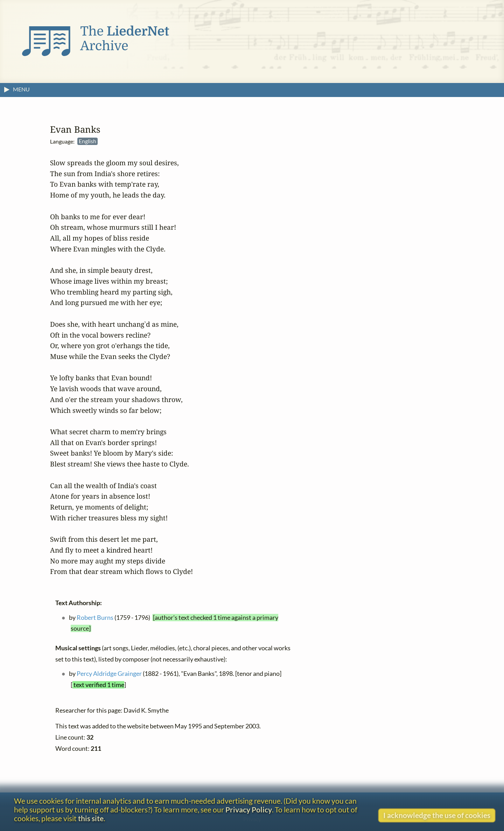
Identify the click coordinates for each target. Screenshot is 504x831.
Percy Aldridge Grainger (109, 674)
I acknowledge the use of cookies (437, 815)
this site (91, 818)
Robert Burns (95, 618)
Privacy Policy (249, 809)
